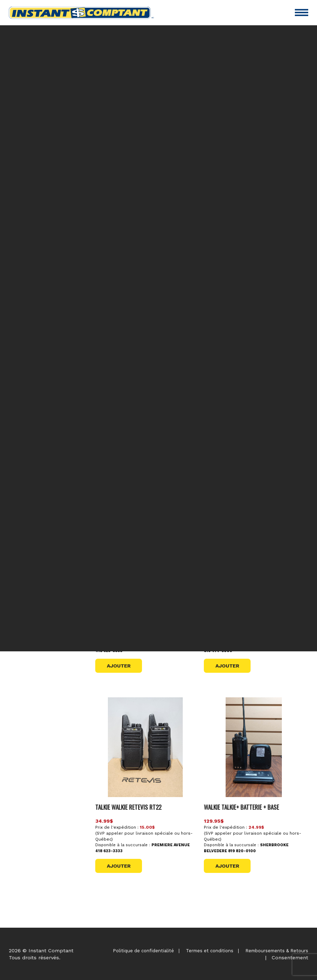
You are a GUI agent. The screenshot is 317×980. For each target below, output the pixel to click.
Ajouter (119, 666)
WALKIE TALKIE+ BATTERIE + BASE (241, 807)
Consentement (290, 958)
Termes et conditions (210, 951)
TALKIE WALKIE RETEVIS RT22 (128, 807)
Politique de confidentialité (143, 951)
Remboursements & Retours (277, 951)
